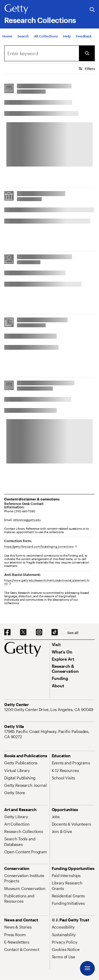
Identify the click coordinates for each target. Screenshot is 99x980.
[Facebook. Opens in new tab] (7, 632)
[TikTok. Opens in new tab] (55, 632)
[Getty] (16, 9)
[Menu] (87, 968)
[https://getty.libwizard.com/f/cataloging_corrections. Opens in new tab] (41, 546)
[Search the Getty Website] (92, 10)
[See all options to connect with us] (73, 633)
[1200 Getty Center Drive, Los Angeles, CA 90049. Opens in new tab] (49, 709)
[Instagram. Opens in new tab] (39, 632)
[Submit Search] (87, 53)
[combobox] (42, 53)
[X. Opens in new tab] (23, 632)
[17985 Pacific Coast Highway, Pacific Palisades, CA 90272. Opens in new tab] (49, 734)
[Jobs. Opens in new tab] (56, 817)
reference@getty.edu (27, 520)
